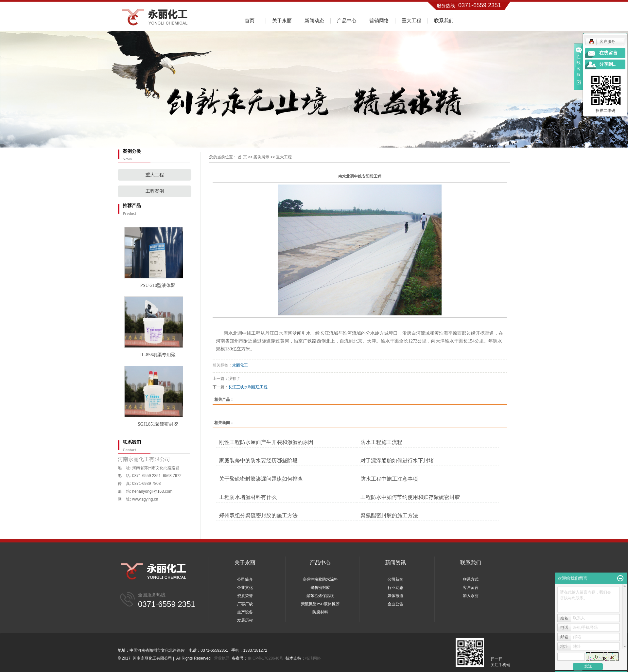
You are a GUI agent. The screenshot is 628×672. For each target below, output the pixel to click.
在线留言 (608, 53)
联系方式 (471, 579)
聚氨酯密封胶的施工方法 (389, 515)
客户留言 (471, 588)
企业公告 (395, 604)
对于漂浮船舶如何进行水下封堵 (397, 460)
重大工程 (411, 20)
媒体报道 (395, 596)
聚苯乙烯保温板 (320, 596)
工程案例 (155, 191)
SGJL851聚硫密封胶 (158, 424)
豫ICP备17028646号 (265, 658)
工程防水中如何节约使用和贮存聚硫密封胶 (410, 497)
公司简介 (245, 579)
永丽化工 (240, 365)
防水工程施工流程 (381, 442)
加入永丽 (471, 596)
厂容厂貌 (245, 604)
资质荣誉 (245, 596)
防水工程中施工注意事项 (389, 479)
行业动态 (395, 588)
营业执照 (222, 658)
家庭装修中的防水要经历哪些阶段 (258, 460)
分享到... (608, 64)
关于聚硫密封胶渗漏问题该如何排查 (261, 479)
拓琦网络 (313, 658)
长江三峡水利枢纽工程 (248, 387)
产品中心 (347, 20)
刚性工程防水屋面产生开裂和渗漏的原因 (266, 442)
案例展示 (261, 157)
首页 (250, 20)
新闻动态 (314, 20)
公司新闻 (395, 579)
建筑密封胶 (320, 588)
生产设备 (245, 612)
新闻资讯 (395, 563)
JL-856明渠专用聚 (158, 355)
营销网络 (379, 20)
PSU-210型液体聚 (158, 285)
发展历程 (245, 620)
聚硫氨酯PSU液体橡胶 (320, 604)
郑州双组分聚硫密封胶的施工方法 (258, 515)
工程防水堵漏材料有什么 (248, 497)
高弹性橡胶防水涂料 (320, 579)
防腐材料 (320, 612)
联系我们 (444, 20)
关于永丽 (282, 20)
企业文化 (245, 588)
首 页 (242, 157)
